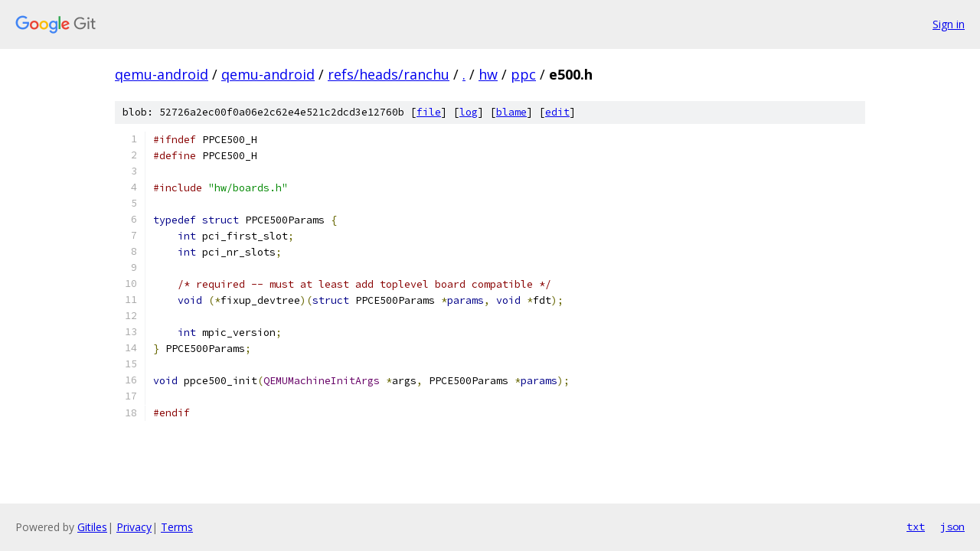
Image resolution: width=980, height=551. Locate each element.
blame (511, 112)
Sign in (949, 24)
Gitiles (92, 527)
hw (488, 74)
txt (916, 527)
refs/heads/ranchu (389, 74)
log (469, 112)
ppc (523, 74)
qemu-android (162, 74)
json (952, 527)
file (429, 112)
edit (557, 112)
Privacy (134, 527)
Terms (177, 527)
